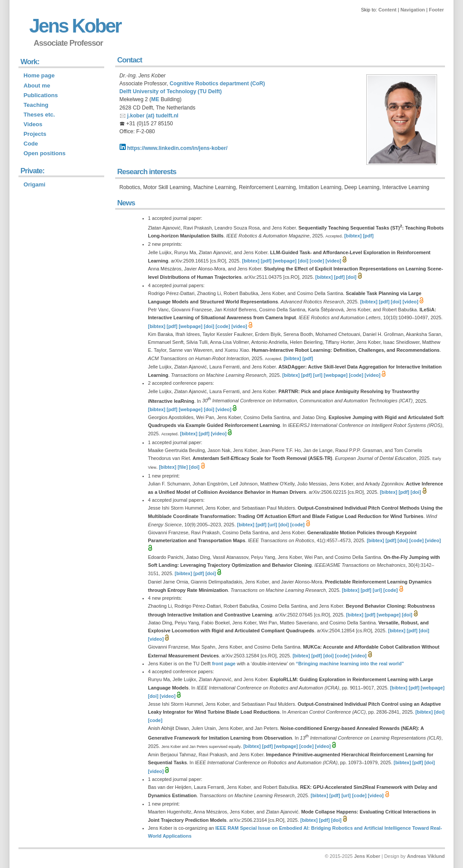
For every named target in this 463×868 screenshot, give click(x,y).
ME (155, 99)
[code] (317, 261)
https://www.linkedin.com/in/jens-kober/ (174, 148)
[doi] (303, 261)
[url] (318, 375)
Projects (35, 134)
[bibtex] (353, 236)
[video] (333, 261)
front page (224, 664)
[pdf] (368, 236)
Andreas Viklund (426, 856)
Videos (33, 124)
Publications (41, 95)
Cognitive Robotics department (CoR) (217, 84)
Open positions (45, 153)
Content (387, 10)
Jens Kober (75, 26)
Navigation (413, 10)
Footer (436, 10)
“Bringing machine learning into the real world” (350, 664)
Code (31, 144)
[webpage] (284, 261)
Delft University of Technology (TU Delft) (171, 91)
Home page (39, 75)
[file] (183, 467)
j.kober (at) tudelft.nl (153, 116)
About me (37, 86)
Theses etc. (40, 115)
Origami (35, 184)
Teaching (36, 105)
